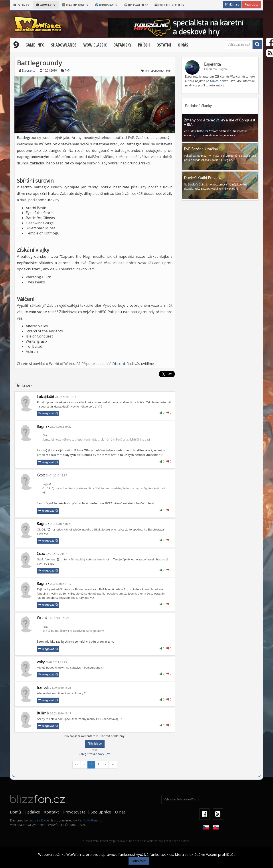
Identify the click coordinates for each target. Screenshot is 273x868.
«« (77, 765)
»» (113, 765)
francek (43, 688)
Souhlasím (139, 861)
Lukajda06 (45, 397)
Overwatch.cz (136, 5)
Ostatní (164, 45)
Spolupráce (101, 812)
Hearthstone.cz (75, 5)
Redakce (33, 812)
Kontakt (52, 812)
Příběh (144, 45)
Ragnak (43, 427)
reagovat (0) (48, 414)
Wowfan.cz (46, 5)
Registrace (251, 5)
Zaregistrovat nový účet (95, 754)
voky (41, 662)
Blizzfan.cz (21, 5)
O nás (183, 45)
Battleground (154, 71)
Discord (119, 364)
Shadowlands (64, 45)
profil (201, 86)
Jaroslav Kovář (39, 820)
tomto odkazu (220, 81)
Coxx (41, 475)
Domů (16, 812)
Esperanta (29, 71)
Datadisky (122, 45)
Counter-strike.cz (169, 5)
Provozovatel (75, 812)
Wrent (42, 618)
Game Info (35, 45)
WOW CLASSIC (95, 45)
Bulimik (43, 713)
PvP (67, 71)
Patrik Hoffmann (89, 820)
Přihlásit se (232, 5)
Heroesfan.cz (106, 5)
